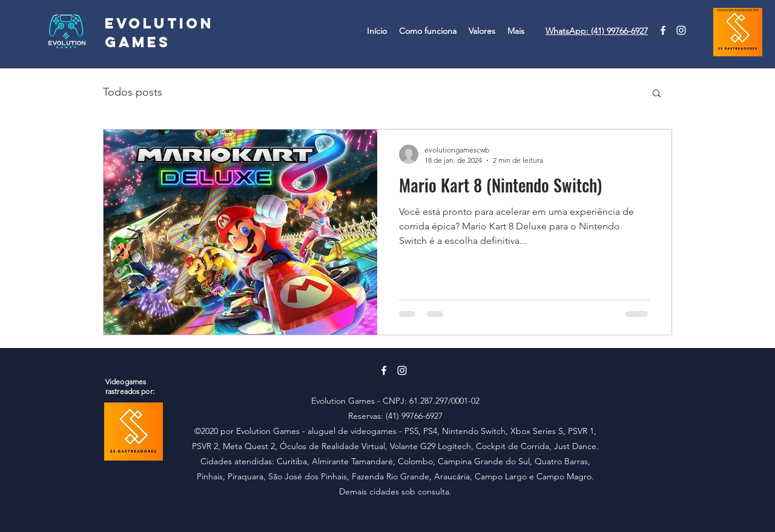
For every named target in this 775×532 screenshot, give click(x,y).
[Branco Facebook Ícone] (663, 30)
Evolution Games (159, 32)
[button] (657, 94)
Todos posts (133, 92)
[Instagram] (681, 30)
